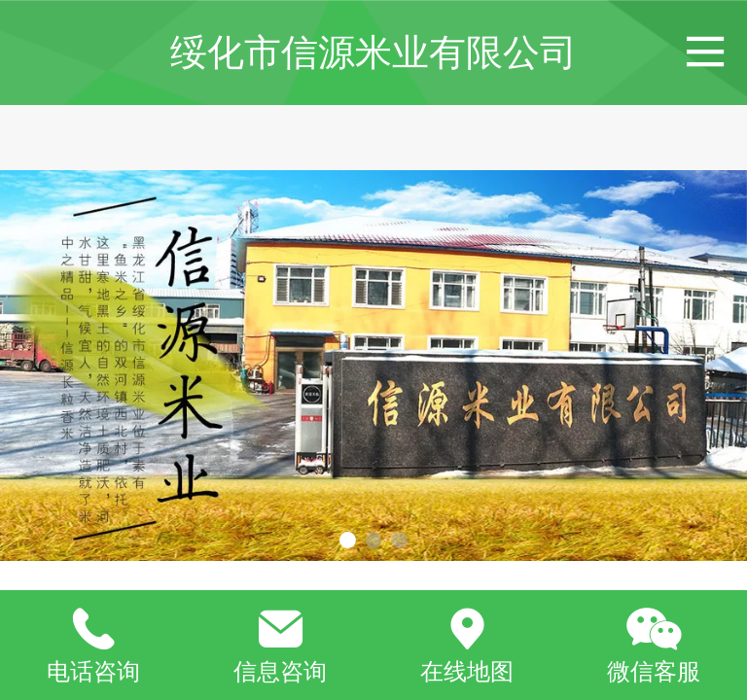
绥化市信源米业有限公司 (373, 52)
